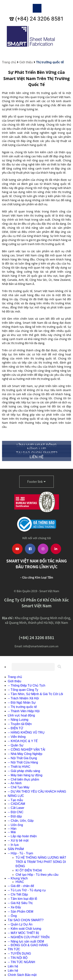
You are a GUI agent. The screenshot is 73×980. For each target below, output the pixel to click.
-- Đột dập (15, 816)
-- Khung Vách (18, 878)
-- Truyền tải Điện (20, 724)
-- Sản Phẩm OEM (21, 912)
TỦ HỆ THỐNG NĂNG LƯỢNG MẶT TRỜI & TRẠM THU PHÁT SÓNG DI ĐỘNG (41, 862)
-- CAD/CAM (16, 804)
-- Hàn (12, 829)
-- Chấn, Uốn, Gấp (21, 821)
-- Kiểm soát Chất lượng (24, 929)
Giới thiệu (26, 62)
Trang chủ (9, 62)
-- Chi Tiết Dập (18, 894)
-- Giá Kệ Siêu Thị (20, 903)
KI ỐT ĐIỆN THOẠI (29, 870)
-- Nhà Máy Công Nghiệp (25, 754)
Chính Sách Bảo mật (22, 975)
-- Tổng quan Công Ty (23, 690)
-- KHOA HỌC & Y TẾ (23, 741)
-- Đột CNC (16, 812)
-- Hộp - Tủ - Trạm (20, 853)
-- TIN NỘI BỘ (18, 958)
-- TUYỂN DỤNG (19, 953)
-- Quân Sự (16, 745)
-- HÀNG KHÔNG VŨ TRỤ (26, 732)
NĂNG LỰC (16, 796)
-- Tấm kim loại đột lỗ (22, 899)
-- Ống (12, 916)
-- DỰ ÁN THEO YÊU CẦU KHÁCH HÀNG (37, 792)
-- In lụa (13, 845)
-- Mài (12, 832)
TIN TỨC (14, 949)
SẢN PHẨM (16, 849)
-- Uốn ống (15, 825)
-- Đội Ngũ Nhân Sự (22, 703)
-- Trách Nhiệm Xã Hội (23, 698)
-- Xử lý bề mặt (18, 840)
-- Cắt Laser (16, 808)
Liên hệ (13, 966)
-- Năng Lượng (18, 720)
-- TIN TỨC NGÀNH (21, 962)
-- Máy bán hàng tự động (25, 775)
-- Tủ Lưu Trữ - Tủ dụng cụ (27, 890)
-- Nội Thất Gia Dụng (22, 758)
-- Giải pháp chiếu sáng (24, 771)
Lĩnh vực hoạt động (21, 715)
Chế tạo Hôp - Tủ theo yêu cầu (37, 875)
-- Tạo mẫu (15, 800)
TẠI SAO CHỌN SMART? (26, 920)
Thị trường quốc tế (50, 62)
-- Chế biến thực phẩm (23, 779)
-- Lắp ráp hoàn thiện (22, 836)
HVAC (20, 882)
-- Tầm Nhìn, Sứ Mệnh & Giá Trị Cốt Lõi (35, 694)
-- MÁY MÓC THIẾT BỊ (23, 933)
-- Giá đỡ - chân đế (21, 886)
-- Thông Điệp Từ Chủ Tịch (26, 685)
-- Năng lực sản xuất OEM (26, 941)
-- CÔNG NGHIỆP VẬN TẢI (26, 750)
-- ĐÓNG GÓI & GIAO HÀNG (28, 945)
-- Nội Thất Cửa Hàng (23, 762)
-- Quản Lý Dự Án (20, 924)
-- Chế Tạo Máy (19, 787)
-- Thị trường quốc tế (22, 707)
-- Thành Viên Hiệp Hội (24, 711)
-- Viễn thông (17, 737)
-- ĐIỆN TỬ (15, 728)
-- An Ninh (15, 783)
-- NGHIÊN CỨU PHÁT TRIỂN (29, 937)
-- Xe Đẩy (14, 907)
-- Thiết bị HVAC (19, 767)
